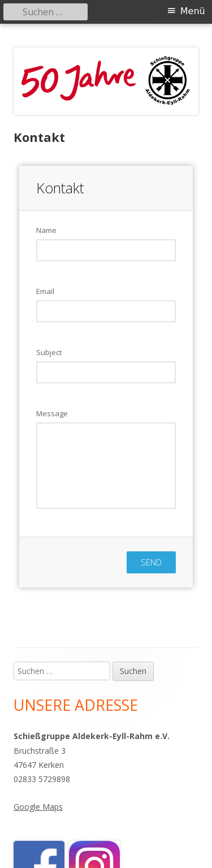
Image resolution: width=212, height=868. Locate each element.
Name (46, 230)
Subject (49, 352)
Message (52, 413)
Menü (193, 11)
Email (45, 291)
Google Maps (38, 807)
